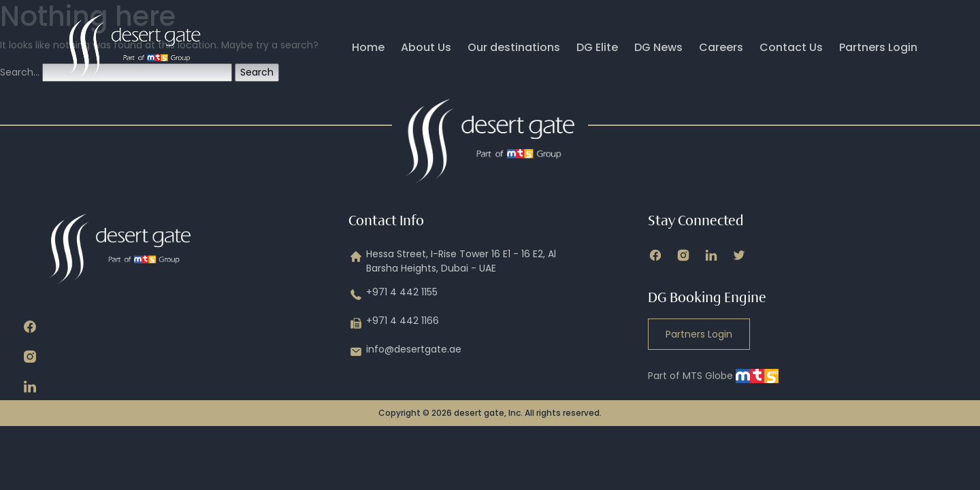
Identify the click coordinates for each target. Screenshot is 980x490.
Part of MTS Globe (713, 376)
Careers (721, 47)
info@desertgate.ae (405, 352)
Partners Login (878, 47)
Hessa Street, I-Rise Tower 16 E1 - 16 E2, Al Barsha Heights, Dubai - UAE (452, 261)
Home (368, 47)
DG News (658, 47)
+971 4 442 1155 (393, 295)
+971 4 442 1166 (394, 323)
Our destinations (514, 47)
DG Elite (597, 47)
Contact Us (791, 47)
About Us (426, 47)
